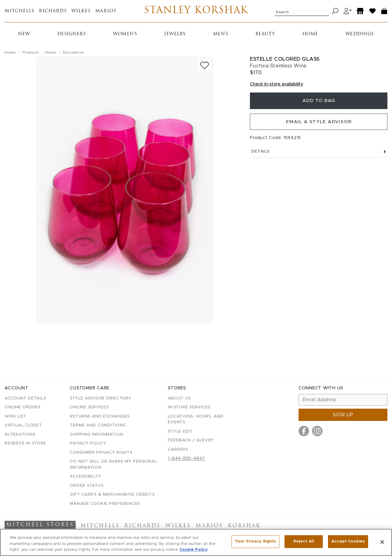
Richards (53, 11)
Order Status (87, 486)
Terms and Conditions (98, 425)
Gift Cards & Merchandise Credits (112, 495)
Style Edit (180, 431)
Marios (106, 11)
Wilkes (81, 11)
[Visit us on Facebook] (304, 431)
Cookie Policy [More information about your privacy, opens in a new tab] (194, 550)
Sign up (343, 415)
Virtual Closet (23, 425)
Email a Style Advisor (319, 124)
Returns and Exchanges (100, 416)
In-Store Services (189, 407)
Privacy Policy (88, 443)
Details (319, 154)
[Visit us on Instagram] (317, 431)
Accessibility (86, 477)
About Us (179, 398)
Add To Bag (319, 101)
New (24, 34)
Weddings (360, 34)
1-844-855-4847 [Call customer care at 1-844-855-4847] (187, 459)
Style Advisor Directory (100, 398)
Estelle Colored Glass (285, 59)
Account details (25, 398)
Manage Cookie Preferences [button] (105, 504)
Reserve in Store (25, 443)
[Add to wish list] (205, 65)
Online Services (89, 407)
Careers (178, 450)
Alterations (20, 435)
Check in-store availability (277, 84)
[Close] (382, 542)
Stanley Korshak (196, 11)
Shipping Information (96, 435)
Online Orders (23, 407)
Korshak (244, 526)
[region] (196, 542)
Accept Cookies (348, 542)
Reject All (304, 542)
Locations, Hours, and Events (196, 420)
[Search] (335, 11)
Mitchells (19, 11)
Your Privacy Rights (255, 542)
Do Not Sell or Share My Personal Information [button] (113, 465)
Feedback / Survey (191, 440)
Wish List (15, 416)
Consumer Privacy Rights (101, 453)
